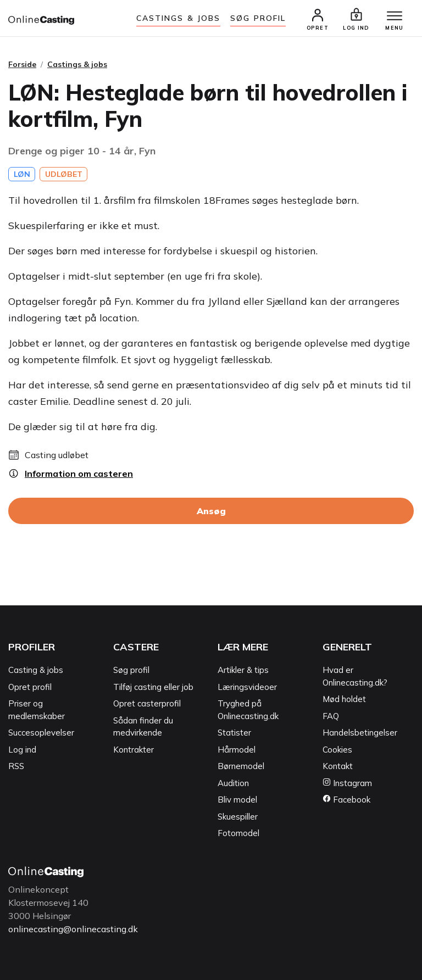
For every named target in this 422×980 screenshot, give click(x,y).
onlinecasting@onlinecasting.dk (73, 929)
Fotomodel (238, 833)
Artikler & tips (243, 670)
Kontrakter (134, 750)
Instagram (347, 783)
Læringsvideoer (247, 687)
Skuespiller (238, 817)
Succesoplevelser (41, 733)
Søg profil (131, 670)
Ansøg (211, 511)
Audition (233, 783)
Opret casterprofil (147, 703)
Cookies (337, 750)
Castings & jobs (179, 18)
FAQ (331, 716)
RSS (16, 766)
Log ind (22, 750)
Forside (22, 64)
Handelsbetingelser (360, 733)
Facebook (346, 800)
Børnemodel (241, 766)
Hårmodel (237, 750)
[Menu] (395, 16)
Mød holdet (344, 699)
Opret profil (30, 687)
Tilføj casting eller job (153, 687)
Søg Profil (258, 18)
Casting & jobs (36, 670)
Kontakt (338, 766)
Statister (234, 733)
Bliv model (237, 800)
